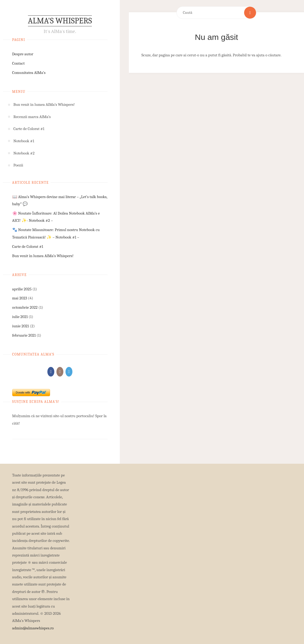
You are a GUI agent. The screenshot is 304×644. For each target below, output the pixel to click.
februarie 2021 (24, 335)
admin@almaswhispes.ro (33, 628)
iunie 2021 (21, 326)
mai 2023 (20, 298)
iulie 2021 (20, 317)
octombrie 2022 (25, 307)
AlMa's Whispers (60, 21)
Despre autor (23, 54)
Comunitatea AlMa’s (29, 73)
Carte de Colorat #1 (28, 246)
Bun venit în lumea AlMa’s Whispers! (43, 256)
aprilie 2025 (22, 289)
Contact (19, 63)
